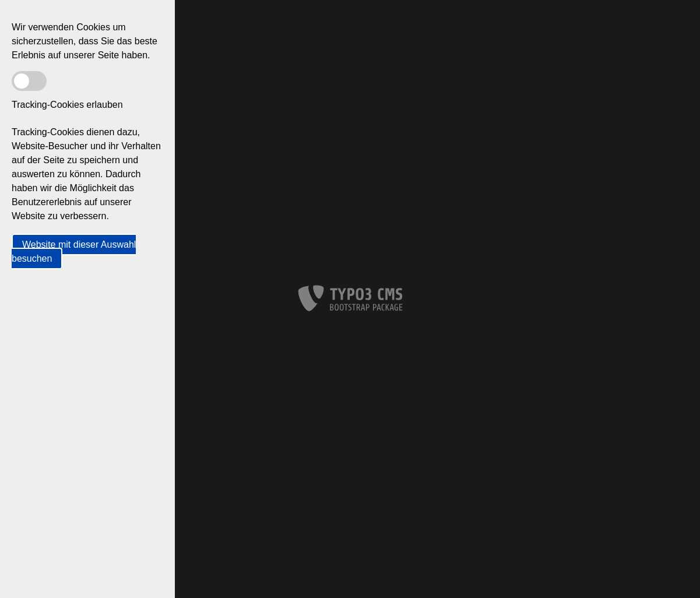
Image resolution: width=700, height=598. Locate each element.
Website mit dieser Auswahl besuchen (74, 251)
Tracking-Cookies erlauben (67, 105)
